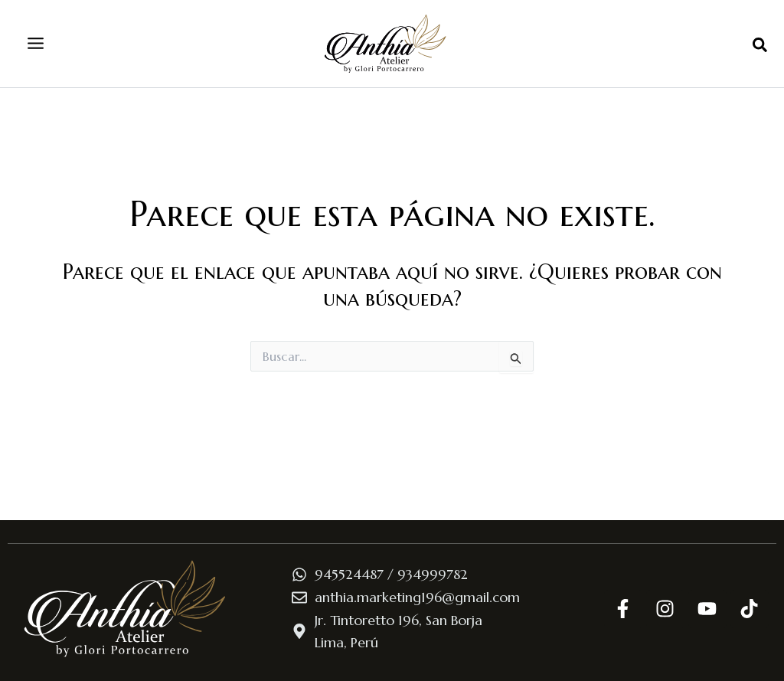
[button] (761, 46)
